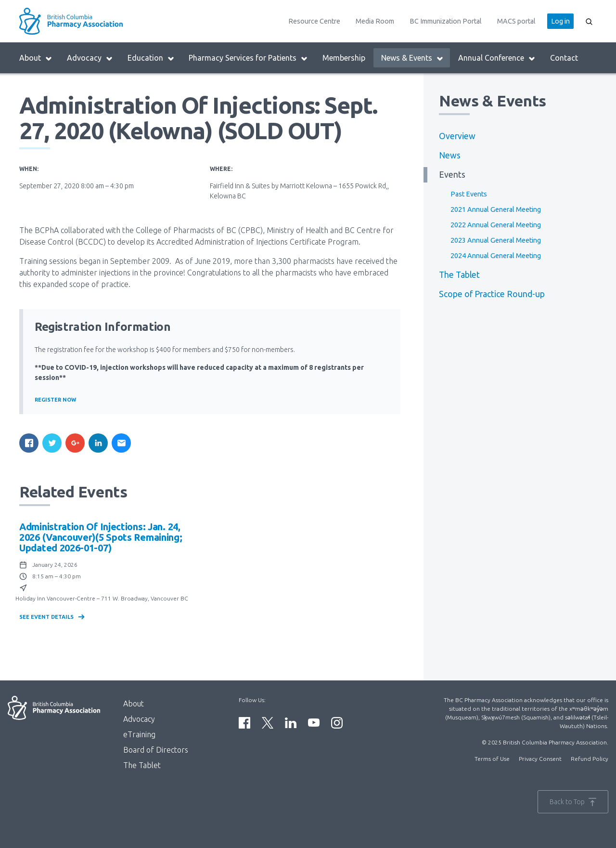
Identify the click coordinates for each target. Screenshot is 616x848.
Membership (344, 58)
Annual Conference (497, 58)
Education (151, 58)
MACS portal (516, 21)
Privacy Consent (540, 759)
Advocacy (90, 58)
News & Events (412, 58)
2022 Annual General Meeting (496, 225)
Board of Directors (156, 750)
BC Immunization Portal (446, 21)
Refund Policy (590, 759)
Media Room (375, 21)
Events (452, 175)
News (450, 155)
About (36, 58)
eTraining (139, 734)
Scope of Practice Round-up (492, 294)
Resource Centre (314, 21)
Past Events (469, 194)
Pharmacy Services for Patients (248, 58)
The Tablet (459, 275)
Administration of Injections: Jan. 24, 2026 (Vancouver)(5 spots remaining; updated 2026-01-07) (101, 537)
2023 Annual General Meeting (496, 240)
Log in (560, 21)
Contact (564, 58)
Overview (457, 136)
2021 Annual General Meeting (496, 209)
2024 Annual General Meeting (496, 256)
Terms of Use (492, 759)
